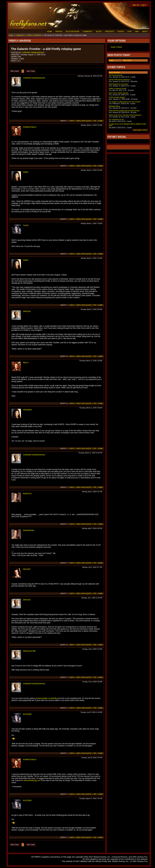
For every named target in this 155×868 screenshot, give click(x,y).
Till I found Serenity (116, 75)
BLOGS (99, 31)
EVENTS (121, 31)
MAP (137, 31)
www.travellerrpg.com (32, 780)
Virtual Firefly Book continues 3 (120, 80)
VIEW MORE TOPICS (140, 130)
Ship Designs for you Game (119, 84)
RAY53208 (27, 714)
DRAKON (27, 311)
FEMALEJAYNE (29, 651)
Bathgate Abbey (115, 106)
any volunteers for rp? (117, 119)
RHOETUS (27, 494)
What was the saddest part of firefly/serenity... (125, 111)
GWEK (26, 172)
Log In (144, 5)
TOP (95, 121)
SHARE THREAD (116, 47)
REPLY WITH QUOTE (84, 121)
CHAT (130, 31)
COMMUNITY (88, 31)
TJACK (26, 225)
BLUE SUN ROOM (72, 31)
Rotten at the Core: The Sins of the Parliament (125, 115)
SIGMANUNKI (29, 530)
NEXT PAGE (31, 71)
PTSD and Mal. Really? (117, 97)
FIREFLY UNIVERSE (34, 35)
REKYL (26, 363)
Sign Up (136, 5)
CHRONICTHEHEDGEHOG (33, 53)
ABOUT (145, 31)
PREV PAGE (15, 71)
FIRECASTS (110, 31)
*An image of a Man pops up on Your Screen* (125, 102)
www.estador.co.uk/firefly (47, 698)
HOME (50, 31)
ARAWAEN (27, 410)
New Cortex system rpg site (119, 93)
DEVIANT (27, 569)
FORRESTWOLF (30, 127)
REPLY (72, 121)
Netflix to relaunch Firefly (118, 88)
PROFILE (59, 31)
